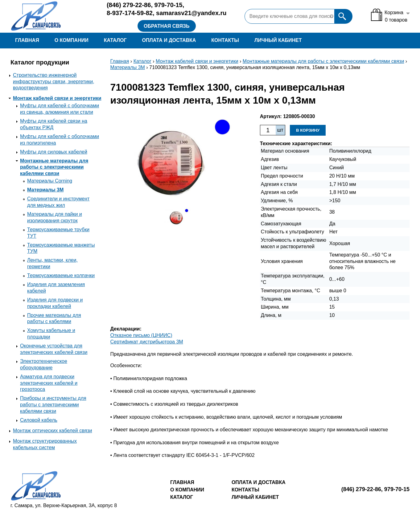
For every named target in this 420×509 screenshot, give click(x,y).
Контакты (225, 40)
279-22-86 (129, 5)
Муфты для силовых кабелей (54, 152)
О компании (72, 40)
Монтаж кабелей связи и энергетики (57, 98)
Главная (27, 40)
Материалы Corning (50, 181)
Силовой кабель (39, 420)
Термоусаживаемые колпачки (61, 275)
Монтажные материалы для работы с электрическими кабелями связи (54, 167)
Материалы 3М (45, 190)
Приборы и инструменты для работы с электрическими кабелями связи (53, 405)
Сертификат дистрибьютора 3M (147, 342)
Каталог (115, 40)
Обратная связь (167, 26)
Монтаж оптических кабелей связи (52, 431)
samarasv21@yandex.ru (191, 13)
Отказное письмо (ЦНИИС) (141, 335)
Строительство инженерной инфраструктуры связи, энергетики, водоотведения (54, 82)
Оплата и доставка (169, 40)
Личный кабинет (278, 40)
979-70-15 (169, 5)
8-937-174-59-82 (130, 13)
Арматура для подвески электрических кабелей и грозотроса (49, 383)
